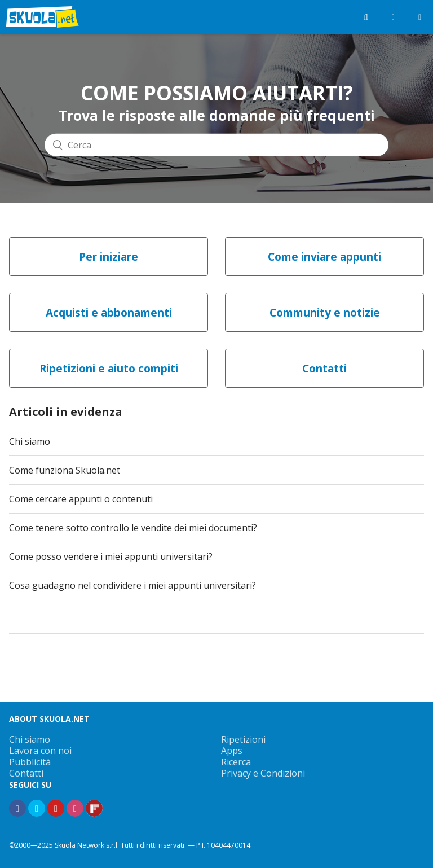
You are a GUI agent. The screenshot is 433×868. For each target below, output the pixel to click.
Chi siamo (30, 441)
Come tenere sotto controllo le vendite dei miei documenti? (133, 528)
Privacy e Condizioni (263, 773)
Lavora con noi (40, 751)
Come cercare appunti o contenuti (81, 499)
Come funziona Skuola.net (65, 470)
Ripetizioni (243, 739)
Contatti (26, 773)
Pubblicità (30, 762)
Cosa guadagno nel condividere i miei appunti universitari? (132, 585)
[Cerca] (216, 144)
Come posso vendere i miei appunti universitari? (111, 556)
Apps (232, 751)
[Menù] (420, 17)
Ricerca (236, 762)
